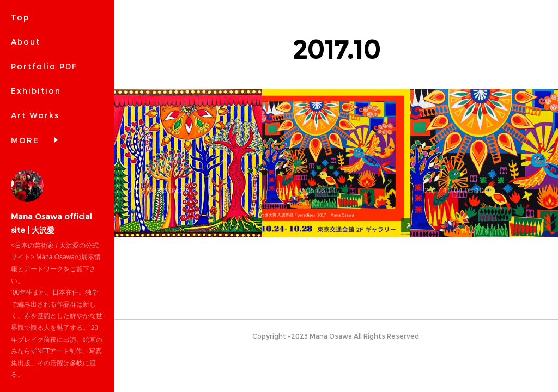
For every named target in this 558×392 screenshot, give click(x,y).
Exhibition (36, 91)
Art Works (35, 115)
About (26, 42)
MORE (25, 140)
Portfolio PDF (44, 66)
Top (20, 17)
